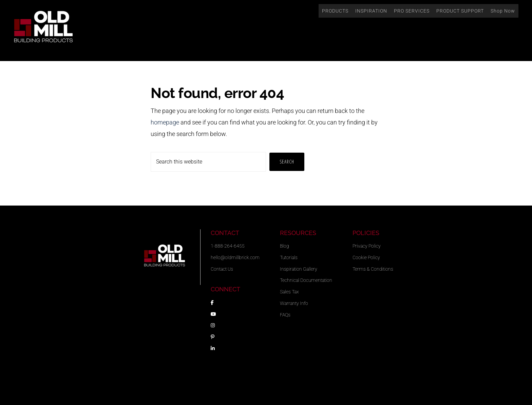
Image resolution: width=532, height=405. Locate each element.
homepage (165, 122)
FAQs (285, 315)
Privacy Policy (367, 246)
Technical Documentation (306, 280)
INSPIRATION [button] (371, 11)
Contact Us (222, 269)
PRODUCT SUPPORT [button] (460, 11)
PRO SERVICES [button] (412, 11)
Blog (284, 246)
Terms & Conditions (373, 269)
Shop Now (503, 11)
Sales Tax (289, 292)
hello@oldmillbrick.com (235, 257)
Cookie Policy (366, 257)
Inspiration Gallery (299, 269)
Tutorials (289, 257)
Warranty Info (294, 303)
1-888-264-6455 (228, 246)
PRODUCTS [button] (335, 11)
